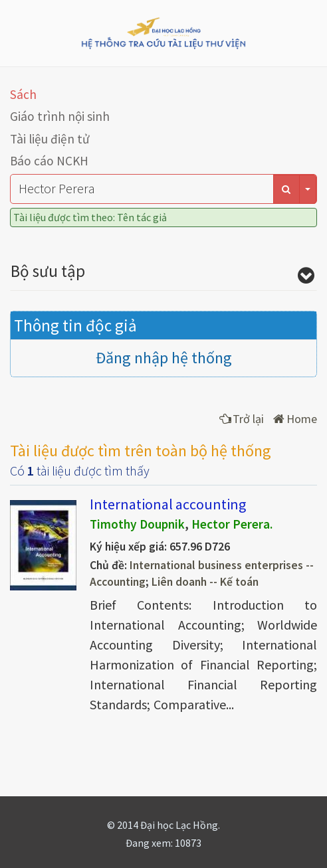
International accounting (168, 504)
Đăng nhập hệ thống (164, 358)
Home (295, 419)
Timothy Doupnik (137, 524)
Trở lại (242, 419)
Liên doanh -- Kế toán (205, 582)
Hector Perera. (232, 524)
